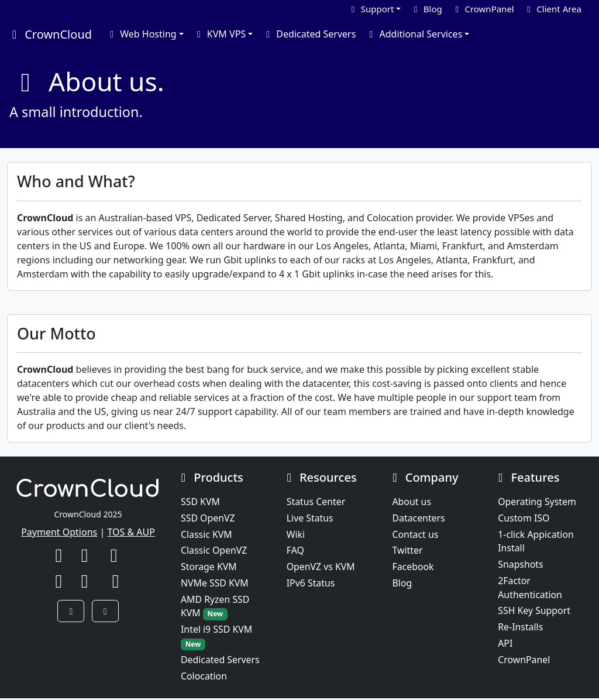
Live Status (310, 519)
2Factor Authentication (530, 589)
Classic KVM (207, 535)
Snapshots (521, 565)
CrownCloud (49, 34)
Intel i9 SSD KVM (217, 638)
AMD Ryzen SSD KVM (216, 608)
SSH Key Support (534, 612)
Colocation (204, 678)
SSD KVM (200, 502)
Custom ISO (524, 519)
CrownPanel (524, 661)
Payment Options (59, 532)
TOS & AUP (131, 532)
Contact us (416, 535)
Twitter (408, 551)
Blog (402, 584)
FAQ (295, 551)
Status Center (316, 502)
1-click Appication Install (536, 542)
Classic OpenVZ (214, 551)
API (505, 645)
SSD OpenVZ (208, 519)
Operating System (537, 502)
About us (412, 502)
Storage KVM (209, 568)
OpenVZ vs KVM (321, 568)
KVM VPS (219, 34)
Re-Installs (521, 629)
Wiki (296, 535)
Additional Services (414, 34)
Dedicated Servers (309, 34)
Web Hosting (141, 34)
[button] (71, 611)
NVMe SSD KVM (215, 584)
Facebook (414, 568)
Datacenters (419, 519)
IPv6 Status (311, 584)
